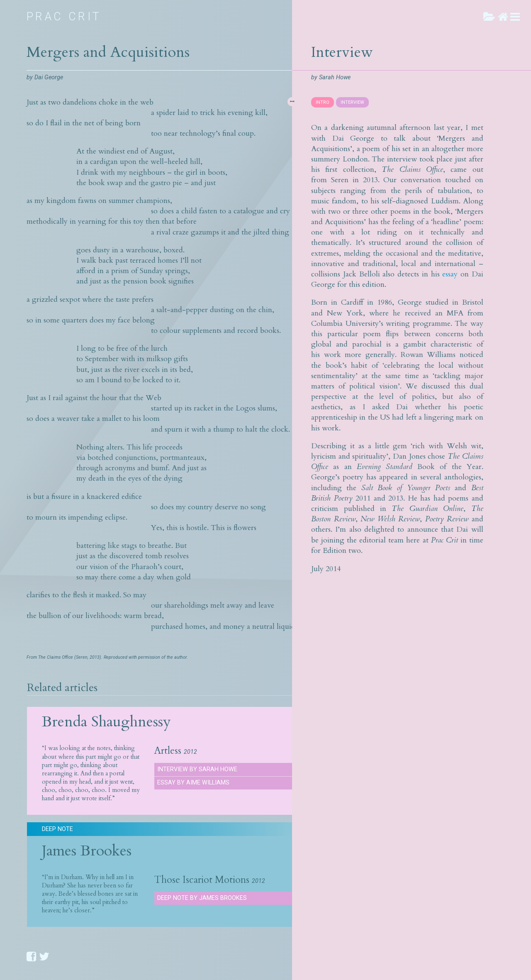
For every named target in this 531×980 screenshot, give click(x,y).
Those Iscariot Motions (202, 880)
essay (450, 274)
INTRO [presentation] (323, 102)
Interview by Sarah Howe (197, 769)
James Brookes (87, 851)
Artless (168, 751)
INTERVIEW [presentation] (352, 102)
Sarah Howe (335, 77)
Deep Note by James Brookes (202, 898)
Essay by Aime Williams (193, 783)
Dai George (49, 77)
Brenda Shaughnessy (106, 722)
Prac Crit (64, 17)
